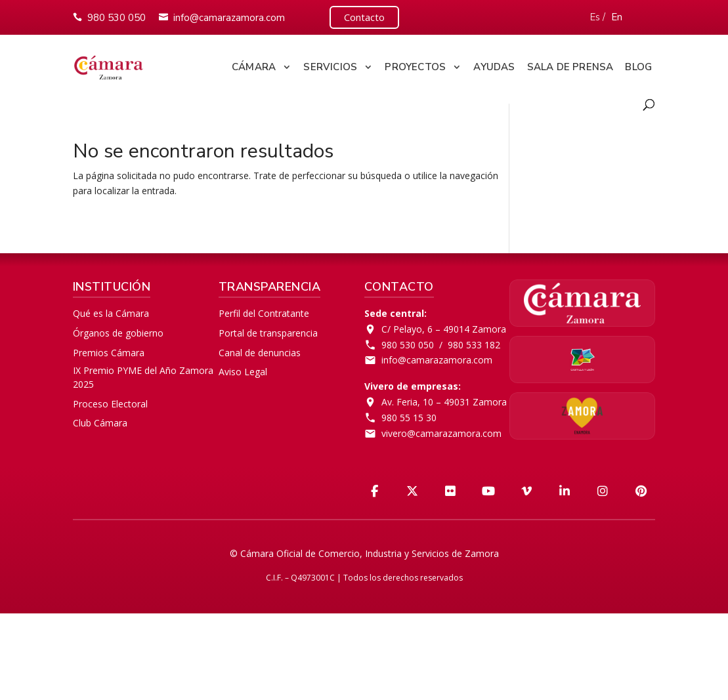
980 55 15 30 (409, 418)
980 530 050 (117, 18)
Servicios (330, 67)
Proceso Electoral (110, 404)
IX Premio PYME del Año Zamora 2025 (143, 377)
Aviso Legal (243, 372)
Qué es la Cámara (111, 313)
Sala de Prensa (570, 67)
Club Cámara (100, 423)
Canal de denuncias (260, 353)
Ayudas (494, 67)
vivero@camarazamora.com (441, 433)
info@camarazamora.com (229, 18)
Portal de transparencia (268, 333)
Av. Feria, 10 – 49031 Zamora (444, 402)
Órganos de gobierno (118, 333)
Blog (638, 67)
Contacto (364, 17)
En (617, 17)
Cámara (254, 67)
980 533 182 (474, 345)
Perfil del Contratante (264, 313)
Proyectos (415, 67)
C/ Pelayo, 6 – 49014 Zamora (444, 329)
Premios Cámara (109, 353)
